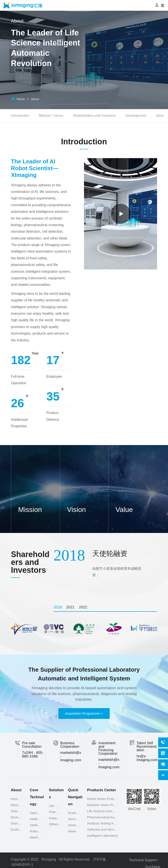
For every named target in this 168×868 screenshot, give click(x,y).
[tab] (59, 607)
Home (21, 99)
